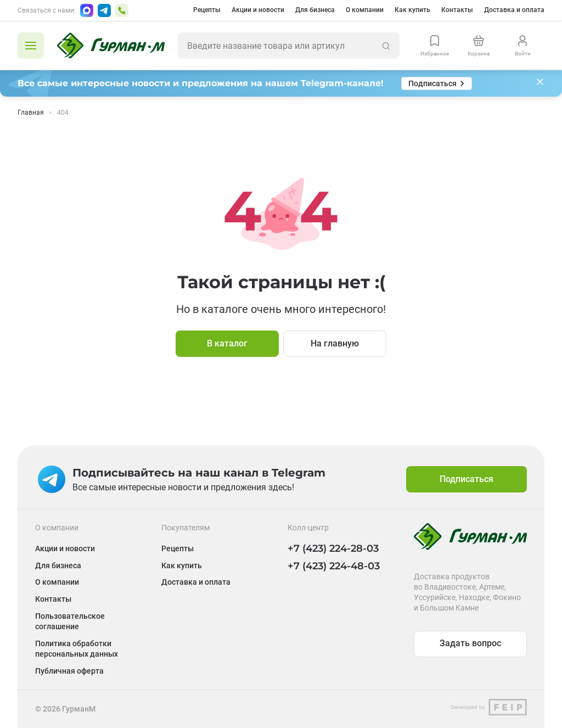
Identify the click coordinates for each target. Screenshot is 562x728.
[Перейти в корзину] (479, 46)
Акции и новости (258, 10)
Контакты (457, 10)
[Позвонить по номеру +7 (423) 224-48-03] (122, 10)
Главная (31, 113)
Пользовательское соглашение (70, 621)
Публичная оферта (69, 671)
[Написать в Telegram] (104, 10)
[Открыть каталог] (31, 46)
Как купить (412, 10)
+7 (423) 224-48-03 (334, 566)
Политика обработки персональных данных (77, 649)
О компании (365, 10)
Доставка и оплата (514, 10)
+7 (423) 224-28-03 (333, 548)
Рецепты (207, 10)
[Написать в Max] (87, 10)
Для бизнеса (315, 10)
